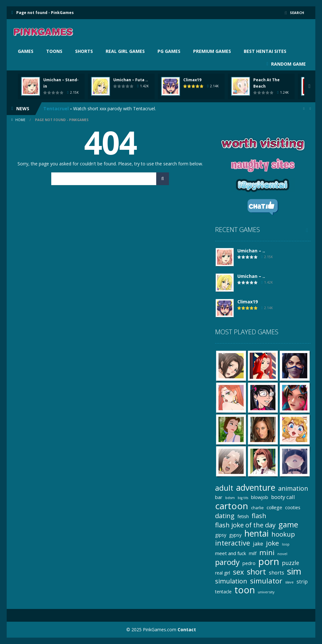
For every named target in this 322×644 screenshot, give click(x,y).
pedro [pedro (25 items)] (249, 563)
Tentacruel (56, 109)
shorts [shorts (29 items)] (276, 573)
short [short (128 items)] (256, 572)
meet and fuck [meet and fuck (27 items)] (231, 553)
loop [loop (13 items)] (286, 544)
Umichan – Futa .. (131, 80)
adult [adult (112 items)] (224, 488)
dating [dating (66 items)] (225, 516)
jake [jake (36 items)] (258, 543)
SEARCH (297, 13)
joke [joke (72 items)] (273, 543)
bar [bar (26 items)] (219, 497)
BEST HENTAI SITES (265, 51)
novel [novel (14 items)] (282, 554)
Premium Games (212, 51)
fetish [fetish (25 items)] (243, 516)
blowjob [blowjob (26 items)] (260, 497)
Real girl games (125, 51)
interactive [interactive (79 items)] (233, 543)
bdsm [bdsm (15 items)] (230, 498)
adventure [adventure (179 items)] (256, 488)
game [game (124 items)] (288, 524)
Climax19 (192, 80)
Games (26, 51)
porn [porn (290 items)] (269, 562)
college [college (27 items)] (274, 507)
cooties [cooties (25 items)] (293, 507)
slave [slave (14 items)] (289, 582)
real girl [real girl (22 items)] (223, 573)
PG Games (169, 51)
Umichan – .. (251, 251)
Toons (54, 51)
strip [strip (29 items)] (302, 582)
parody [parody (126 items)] (227, 562)
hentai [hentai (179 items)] (256, 534)
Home (20, 120)
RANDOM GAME (288, 64)
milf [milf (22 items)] (253, 553)
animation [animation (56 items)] (293, 488)
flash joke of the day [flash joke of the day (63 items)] (245, 525)
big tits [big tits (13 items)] (243, 498)
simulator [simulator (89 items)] (266, 581)
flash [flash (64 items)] (259, 516)
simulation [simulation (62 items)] (231, 581)
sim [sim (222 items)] (294, 571)
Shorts (84, 51)
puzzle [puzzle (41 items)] (290, 563)
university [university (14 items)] (266, 592)
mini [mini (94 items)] (267, 552)
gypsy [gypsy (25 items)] (235, 535)
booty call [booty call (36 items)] (283, 497)
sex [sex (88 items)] (238, 572)
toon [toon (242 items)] (245, 590)
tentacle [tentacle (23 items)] (223, 592)
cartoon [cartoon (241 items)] (232, 506)
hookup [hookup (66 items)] (283, 534)
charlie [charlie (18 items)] (257, 508)
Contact (187, 630)
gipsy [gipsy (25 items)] (221, 535)
